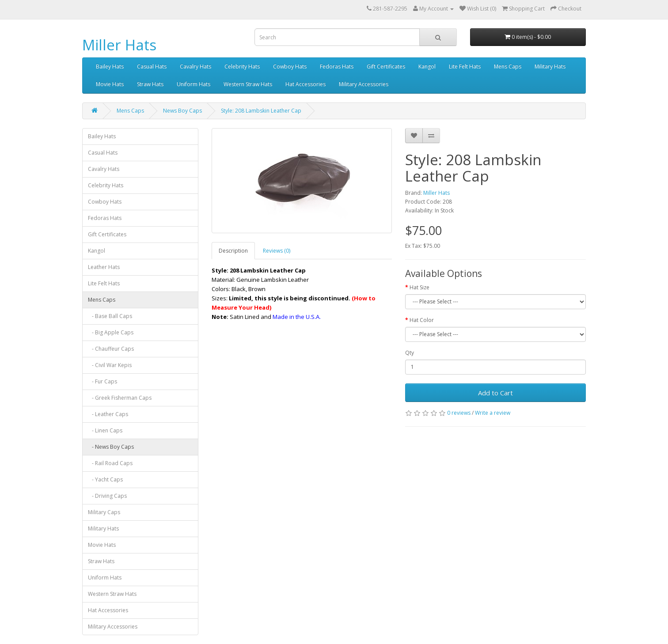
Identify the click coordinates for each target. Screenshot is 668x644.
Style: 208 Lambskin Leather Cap (261, 111)
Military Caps (104, 512)
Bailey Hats (110, 66)
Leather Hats (104, 267)
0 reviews (459, 413)
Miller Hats (119, 45)
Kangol (427, 66)
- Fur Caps (102, 381)
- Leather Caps (108, 414)
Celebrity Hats (242, 66)
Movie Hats (110, 84)
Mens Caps (508, 66)
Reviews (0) (277, 251)
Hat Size (419, 287)
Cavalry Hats (195, 66)
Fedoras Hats (337, 66)
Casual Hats (152, 66)
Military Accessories (364, 84)
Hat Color (422, 320)
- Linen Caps (105, 430)
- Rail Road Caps (110, 463)
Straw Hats (150, 84)
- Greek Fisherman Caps (120, 398)
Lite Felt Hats (465, 66)
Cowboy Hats (290, 66)
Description (233, 251)
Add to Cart (495, 393)
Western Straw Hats (248, 84)
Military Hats (550, 66)
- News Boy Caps (111, 447)
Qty (410, 353)
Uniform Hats (194, 84)
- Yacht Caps (105, 479)
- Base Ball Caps (110, 316)
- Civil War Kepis (110, 365)
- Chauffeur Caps (111, 349)
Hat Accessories (306, 84)
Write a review (493, 413)
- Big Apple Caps (111, 332)
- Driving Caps (107, 496)
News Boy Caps (182, 111)
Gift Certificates (386, 66)
